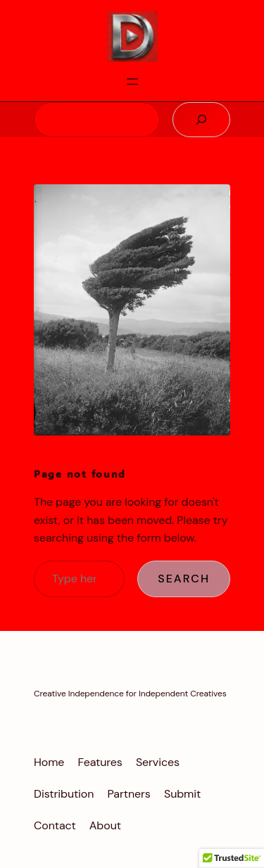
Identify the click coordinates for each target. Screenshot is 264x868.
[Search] (201, 120)
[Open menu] (132, 82)
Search (184, 579)
